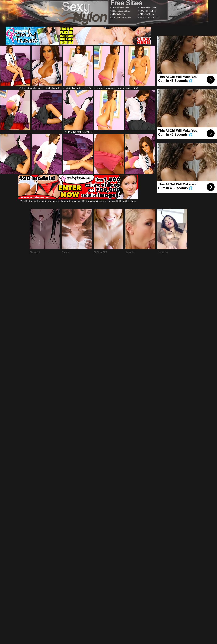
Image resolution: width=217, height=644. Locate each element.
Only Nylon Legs (149, 11)
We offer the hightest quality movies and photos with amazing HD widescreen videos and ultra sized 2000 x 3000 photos (78, 200)
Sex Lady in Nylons (122, 17)
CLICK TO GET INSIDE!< (78, 132)
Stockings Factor (149, 8)
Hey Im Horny (148, 14)
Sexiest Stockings (121, 8)
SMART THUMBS (116, 544)
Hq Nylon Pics (120, 14)
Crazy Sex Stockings (150, 17)
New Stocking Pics (122, 11)
